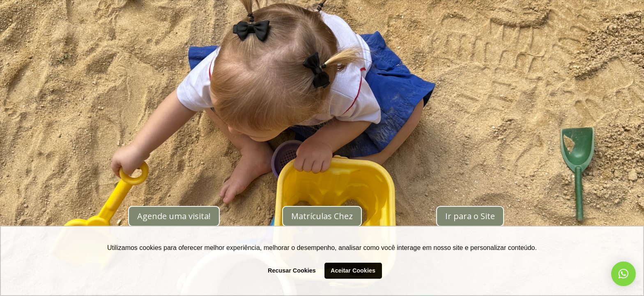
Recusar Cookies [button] (292, 271)
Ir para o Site (470, 216)
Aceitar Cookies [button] (353, 271)
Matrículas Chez (322, 216)
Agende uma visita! (174, 216)
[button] (623, 274)
